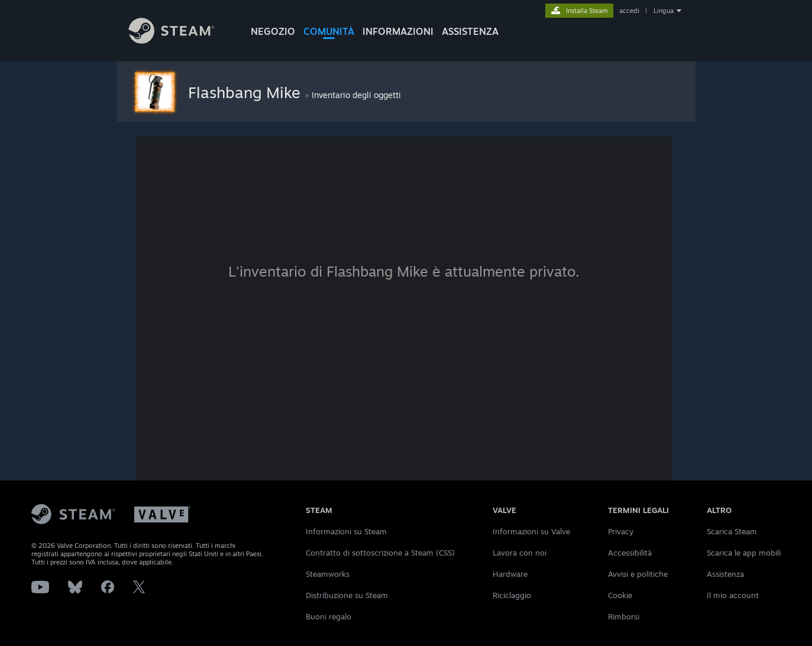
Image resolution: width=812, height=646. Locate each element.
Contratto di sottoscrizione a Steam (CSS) (380, 553)
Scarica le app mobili (744, 553)
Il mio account (733, 595)
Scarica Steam (732, 531)
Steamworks (328, 574)
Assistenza (725, 574)
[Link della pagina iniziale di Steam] (180, 40)
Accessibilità (630, 553)
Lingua (664, 11)
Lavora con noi (520, 553)
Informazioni (398, 31)
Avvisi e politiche (638, 574)
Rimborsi (624, 616)
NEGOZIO (273, 31)
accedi (629, 11)
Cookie (620, 595)
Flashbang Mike (246, 92)
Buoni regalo (329, 616)
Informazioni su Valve (531, 531)
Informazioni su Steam (346, 531)
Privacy (621, 531)
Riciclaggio (512, 595)
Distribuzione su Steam (347, 595)
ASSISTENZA (470, 31)
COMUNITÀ (329, 31)
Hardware (510, 574)
